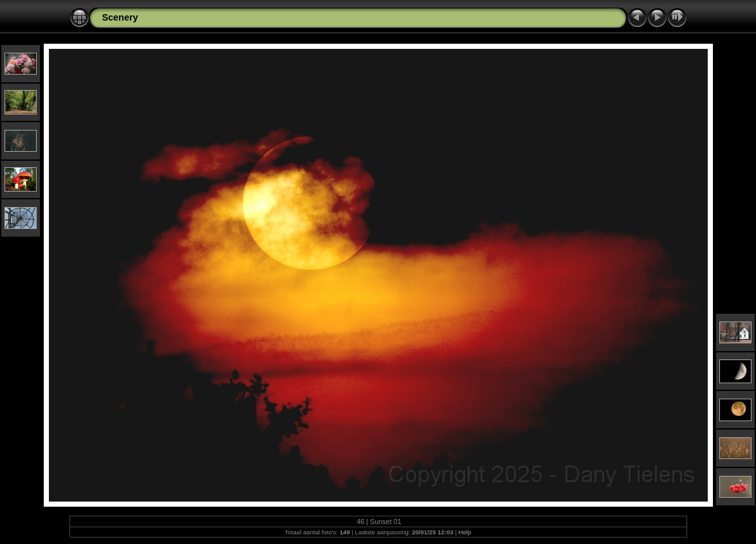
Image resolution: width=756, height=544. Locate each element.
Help (465, 532)
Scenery (120, 17)
